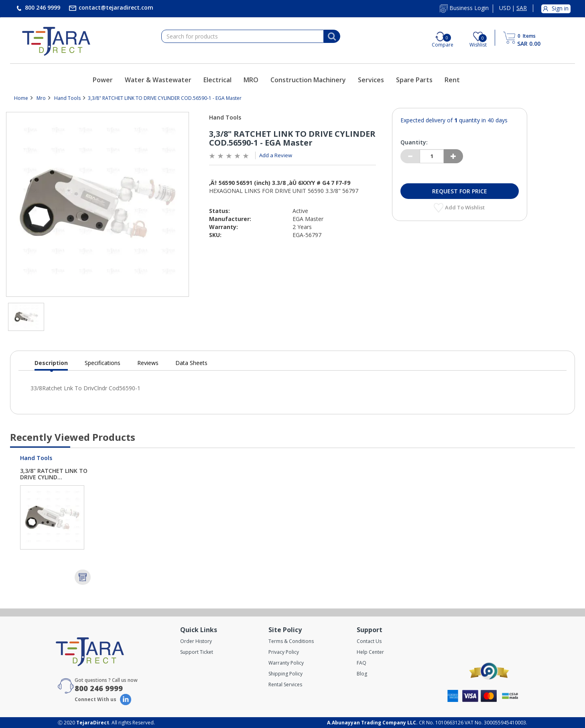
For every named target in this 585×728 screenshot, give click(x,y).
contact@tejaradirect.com (115, 7)
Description (51, 365)
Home (21, 98)
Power (103, 80)
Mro (41, 98)
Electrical (217, 80)
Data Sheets (191, 363)
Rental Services (285, 684)
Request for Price (460, 191)
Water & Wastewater (158, 80)
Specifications (103, 363)
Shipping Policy (285, 674)
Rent (452, 80)
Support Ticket (197, 652)
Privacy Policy (284, 652)
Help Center (370, 652)
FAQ (362, 663)
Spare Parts (414, 80)
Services (371, 80)
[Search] (332, 37)
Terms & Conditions (291, 641)
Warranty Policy (286, 663)
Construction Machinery (308, 80)
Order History (196, 641)
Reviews (148, 363)
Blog (362, 674)
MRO (251, 80)
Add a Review (276, 155)
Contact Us (369, 641)
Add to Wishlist (465, 207)
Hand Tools (67, 98)
